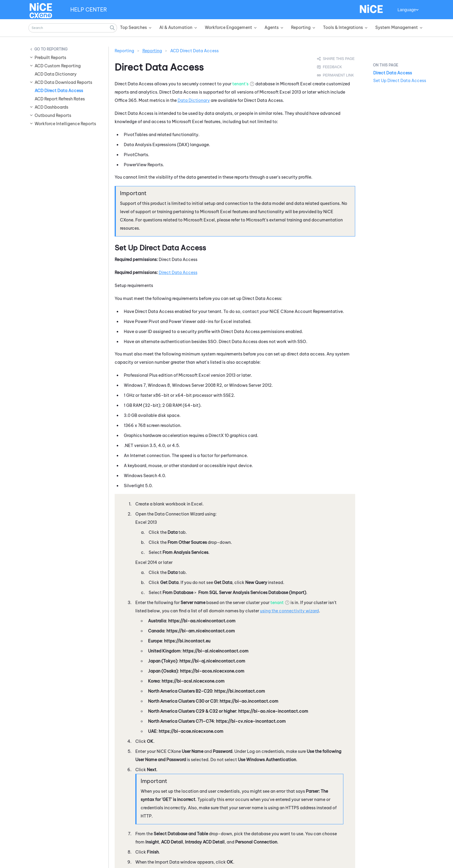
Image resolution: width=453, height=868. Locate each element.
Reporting (57, 49)
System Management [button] (397, 27)
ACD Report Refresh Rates (60, 99)
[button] (113, 28)
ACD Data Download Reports (63, 82)
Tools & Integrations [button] (343, 27)
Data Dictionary (194, 100)
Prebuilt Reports (50, 58)
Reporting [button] (301, 27)
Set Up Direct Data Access (400, 81)
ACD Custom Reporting (58, 66)
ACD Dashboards (51, 107)
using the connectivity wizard (289, 611)
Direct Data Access (178, 273)
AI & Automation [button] (176, 27)
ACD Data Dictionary (56, 74)
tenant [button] (277, 603)
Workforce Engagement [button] (228, 27)
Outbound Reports (53, 115)
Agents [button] (272, 27)
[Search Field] (73, 28)
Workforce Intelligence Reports (65, 124)
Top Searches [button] (133, 27)
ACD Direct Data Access (59, 91)
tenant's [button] (240, 84)
